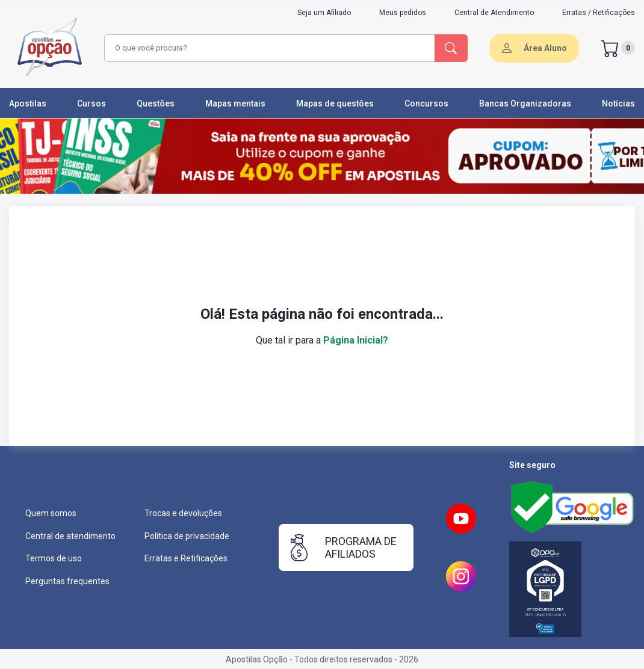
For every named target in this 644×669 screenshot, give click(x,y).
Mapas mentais (235, 103)
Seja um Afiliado (324, 13)
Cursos (91, 103)
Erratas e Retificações (186, 558)
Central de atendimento (70, 536)
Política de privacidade (187, 536)
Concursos (426, 103)
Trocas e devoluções (183, 513)
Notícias (618, 103)
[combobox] (268, 48)
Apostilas (28, 103)
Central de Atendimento (494, 13)
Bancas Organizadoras (525, 103)
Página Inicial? (356, 340)
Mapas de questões (335, 103)
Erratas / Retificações (599, 13)
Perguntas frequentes (67, 581)
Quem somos (51, 513)
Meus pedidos (403, 13)
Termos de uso (54, 558)
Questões (156, 103)
